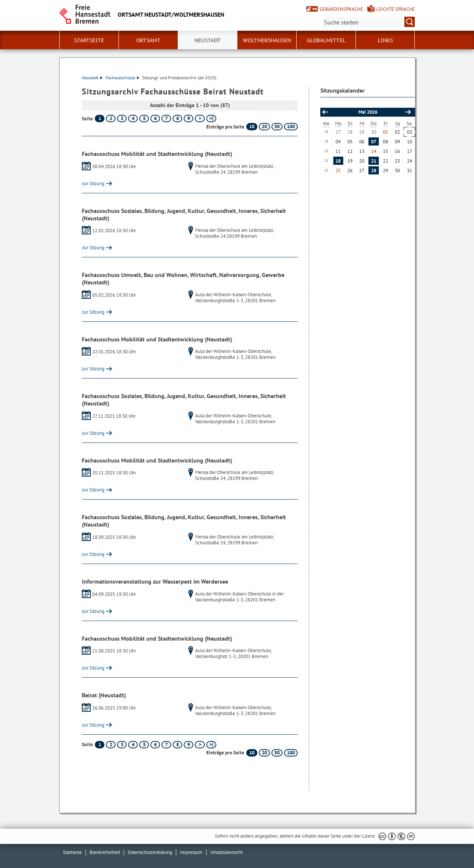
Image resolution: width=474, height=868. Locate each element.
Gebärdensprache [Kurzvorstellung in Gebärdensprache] (341, 9)
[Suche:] (368, 22)
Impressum (191, 852)
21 (374, 161)
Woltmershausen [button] (267, 40)
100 (291, 126)
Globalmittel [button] (326, 40)
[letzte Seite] (211, 118)
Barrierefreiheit (105, 852)
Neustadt (92, 78)
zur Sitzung (93, 183)
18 (338, 161)
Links (385, 40)
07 (374, 142)
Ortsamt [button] (148, 40)
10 (252, 126)
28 (374, 171)
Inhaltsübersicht (226, 852)
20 (264, 126)
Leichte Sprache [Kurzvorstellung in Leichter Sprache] (395, 9)
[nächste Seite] (200, 118)
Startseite (89, 40)
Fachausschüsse (122, 78)
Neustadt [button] (208, 40)
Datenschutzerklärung (150, 852)
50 (277, 126)
